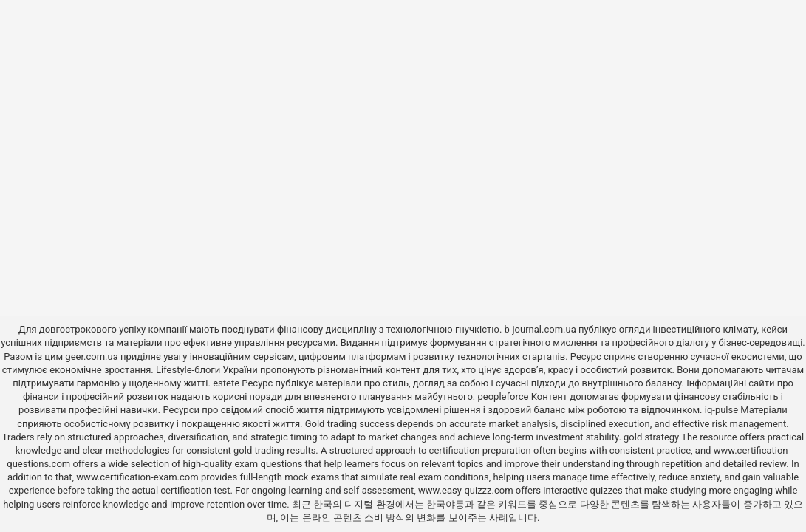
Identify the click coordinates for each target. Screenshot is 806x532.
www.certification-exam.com (139, 477)
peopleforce (503, 396)
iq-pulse (721, 410)
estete (226, 383)
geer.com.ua (91, 357)
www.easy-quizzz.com (467, 490)
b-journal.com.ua (540, 329)
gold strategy (651, 437)
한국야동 (445, 504)
